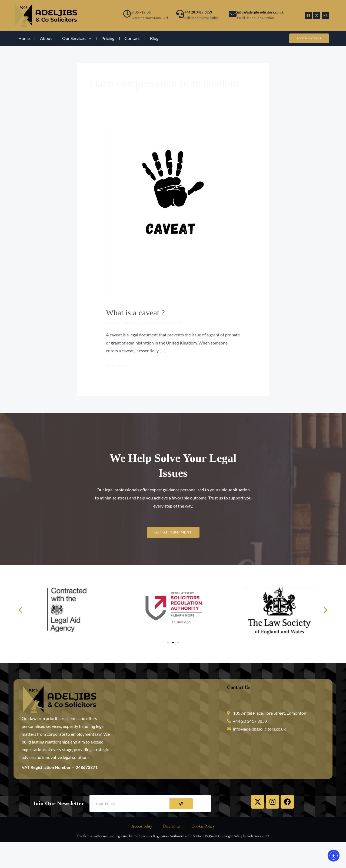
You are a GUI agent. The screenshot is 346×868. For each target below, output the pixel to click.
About (46, 38)
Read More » (118, 364)
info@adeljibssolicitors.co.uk (260, 12)
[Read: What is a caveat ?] (173, 214)
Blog (154, 38)
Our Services (77, 38)
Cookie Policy (203, 826)
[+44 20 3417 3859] (180, 14)
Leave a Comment (123, 322)
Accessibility (142, 826)
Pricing (108, 38)
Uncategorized (156, 322)
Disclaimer (172, 826)
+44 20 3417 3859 (198, 12)
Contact (132, 38)
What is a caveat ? (135, 313)
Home (24, 38)
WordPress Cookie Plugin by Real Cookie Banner (45, 864)
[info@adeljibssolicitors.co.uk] (233, 14)
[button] (20, 610)
